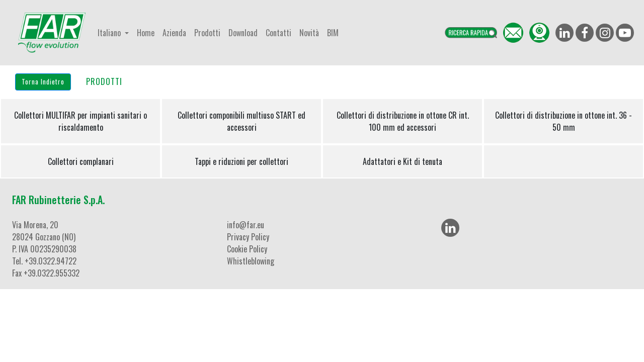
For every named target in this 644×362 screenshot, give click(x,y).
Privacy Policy (248, 237)
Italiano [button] (110, 33)
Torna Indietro (43, 81)
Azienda (174, 33)
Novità (309, 33)
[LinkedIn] (450, 228)
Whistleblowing (251, 261)
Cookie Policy (247, 249)
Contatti (278, 33)
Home (146, 33)
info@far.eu (246, 225)
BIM (333, 33)
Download (243, 33)
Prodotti (207, 33)
